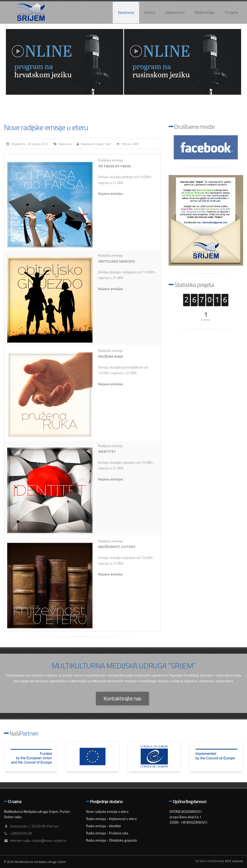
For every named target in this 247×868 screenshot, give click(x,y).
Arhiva (150, 12)
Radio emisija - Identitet (103, 826)
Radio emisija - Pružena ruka (107, 833)
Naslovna (126, 12)
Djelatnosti (175, 12)
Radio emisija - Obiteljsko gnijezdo (112, 840)
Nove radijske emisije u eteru (46, 127)
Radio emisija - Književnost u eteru (111, 819)
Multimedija (205, 12)
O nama (231, 12)
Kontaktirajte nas (122, 698)
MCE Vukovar (234, 861)
